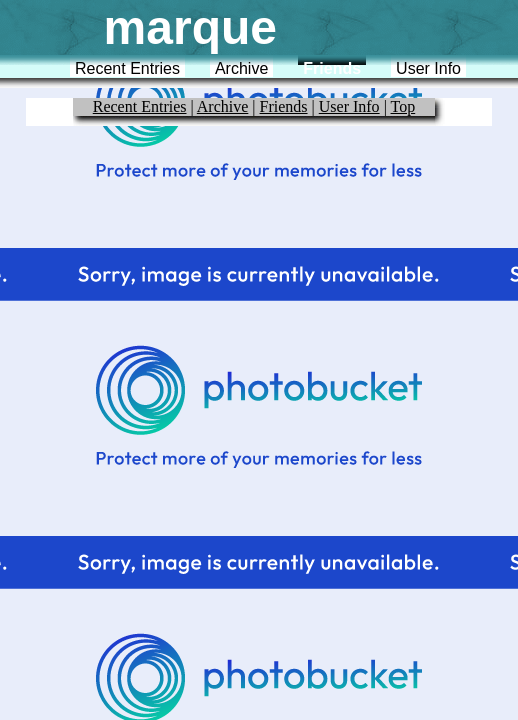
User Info (428, 68)
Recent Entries (127, 68)
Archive (241, 68)
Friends (332, 68)
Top (403, 106)
